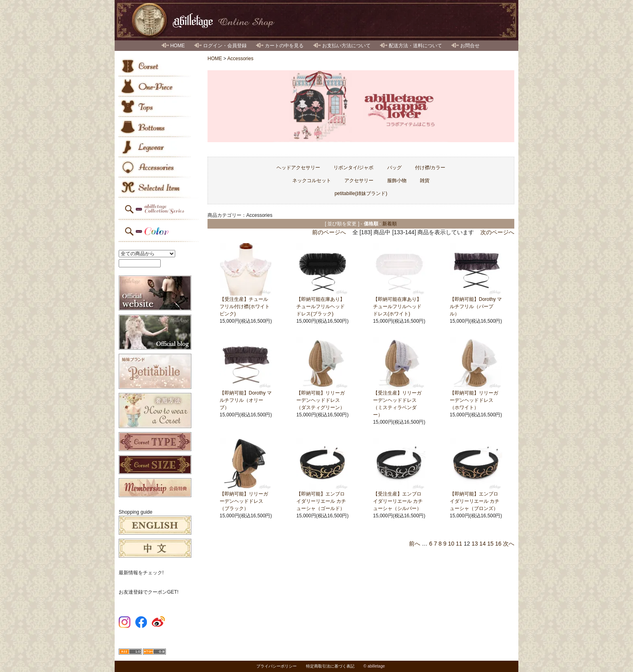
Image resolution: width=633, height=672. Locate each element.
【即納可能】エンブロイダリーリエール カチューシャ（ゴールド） (321, 501)
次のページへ (497, 232)
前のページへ (329, 232)
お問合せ (470, 46)
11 (459, 544)
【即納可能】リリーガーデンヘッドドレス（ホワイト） (474, 400)
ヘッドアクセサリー (298, 168)
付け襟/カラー (430, 168)
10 (451, 544)
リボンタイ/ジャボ (353, 168)
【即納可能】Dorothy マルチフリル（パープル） (476, 307)
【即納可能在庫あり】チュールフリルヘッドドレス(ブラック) (321, 307)
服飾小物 (397, 181)
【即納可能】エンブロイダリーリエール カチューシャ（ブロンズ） (475, 501)
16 (499, 544)
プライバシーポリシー (277, 666)
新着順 (390, 224)
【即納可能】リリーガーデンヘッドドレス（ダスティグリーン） (321, 400)
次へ (509, 544)
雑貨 (425, 181)
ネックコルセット (312, 181)
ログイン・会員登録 (225, 46)
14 (483, 544)
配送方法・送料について (415, 46)
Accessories (240, 59)
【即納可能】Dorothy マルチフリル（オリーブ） (246, 400)
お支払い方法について (346, 46)
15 (490, 544)
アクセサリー (359, 181)
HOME (178, 46)
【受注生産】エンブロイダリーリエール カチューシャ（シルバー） (398, 501)
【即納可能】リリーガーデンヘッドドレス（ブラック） (244, 501)
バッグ (394, 168)
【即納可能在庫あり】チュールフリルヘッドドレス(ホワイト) (397, 307)
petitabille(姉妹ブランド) (361, 193)
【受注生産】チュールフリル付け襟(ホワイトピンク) (245, 307)
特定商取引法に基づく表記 (330, 666)
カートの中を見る (284, 46)
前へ (415, 544)
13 (475, 544)
